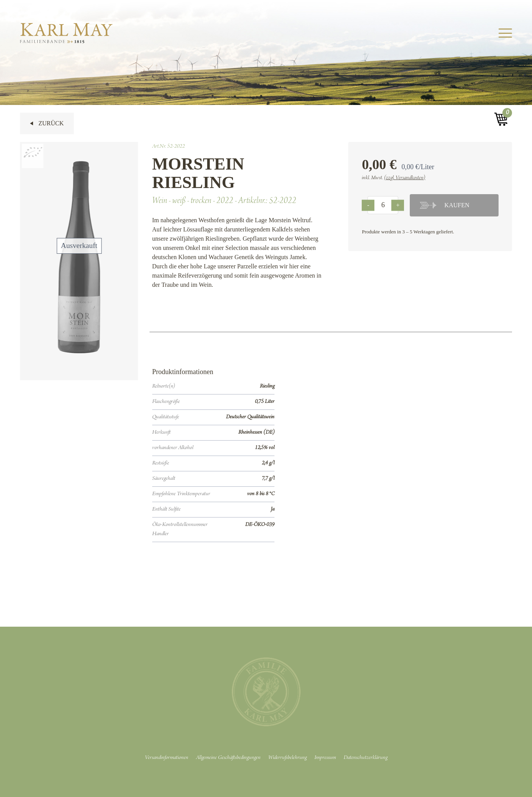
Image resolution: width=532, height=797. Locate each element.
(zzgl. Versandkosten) (405, 178)
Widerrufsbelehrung (288, 758)
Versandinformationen (167, 758)
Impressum (325, 758)
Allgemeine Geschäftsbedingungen (228, 758)
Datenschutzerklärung (366, 758)
